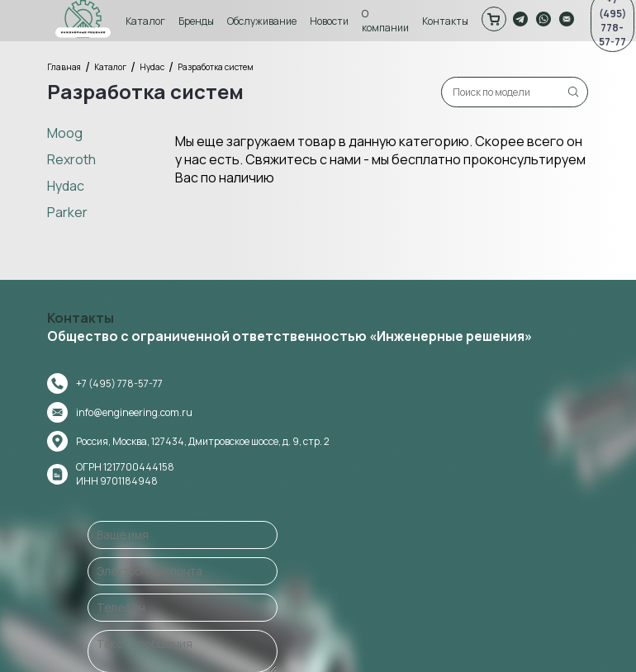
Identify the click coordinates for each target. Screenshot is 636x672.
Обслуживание (264, 21)
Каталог (148, 21)
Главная (66, 67)
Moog (67, 132)
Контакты (448, 21)
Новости (332, 21)
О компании (388, 21)
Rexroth (74, 159)
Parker (70, 211)
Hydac (154, 67)
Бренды (199, 21)
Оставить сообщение (452, 540)
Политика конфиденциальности (531, 647)
